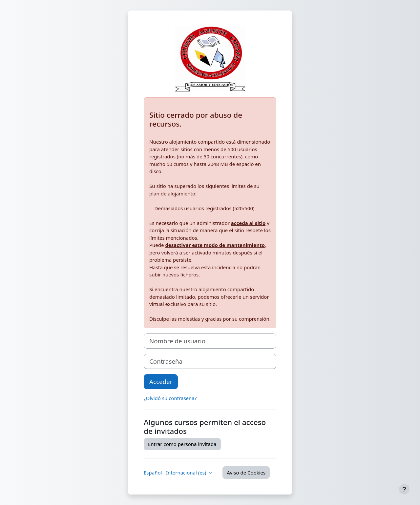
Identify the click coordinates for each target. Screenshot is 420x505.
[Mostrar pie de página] (404, 489)
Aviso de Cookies (246, 473)
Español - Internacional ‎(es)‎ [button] (176, 473)
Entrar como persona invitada (182, 444)
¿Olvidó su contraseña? (170, 398)
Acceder (161, 382)
